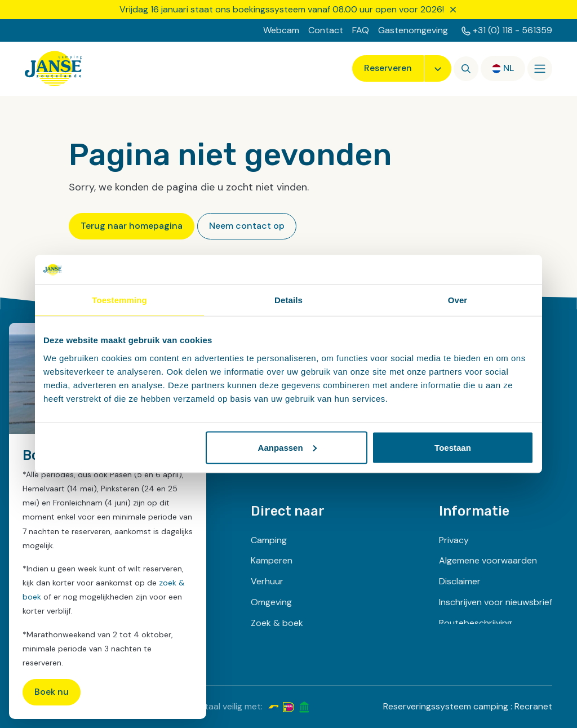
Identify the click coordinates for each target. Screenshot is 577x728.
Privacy (454, 540)
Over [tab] (458, 300)
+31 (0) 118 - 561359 (512, 30)
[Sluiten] (453, 10)
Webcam (281, 30)
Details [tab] (288, 300)
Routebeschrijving (476, 623)
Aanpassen (287, 447)
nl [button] (509, 68)
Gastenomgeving (413, 30)
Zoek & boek (277, 623)
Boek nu (52, 692)
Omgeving (271, 602)
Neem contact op (247, 226)
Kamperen (272, 560)
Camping (269, 540)
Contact (326, 30)
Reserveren (388, 68)
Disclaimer (460, 581)
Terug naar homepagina (132, 226)
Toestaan (453, 447)
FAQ (361, 30)
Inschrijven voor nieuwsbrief (496, 602)
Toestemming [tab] (119, 300)
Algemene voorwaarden (488, 560)
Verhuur (267, 581)
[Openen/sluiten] (540, 69)
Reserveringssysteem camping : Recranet (468, 706)
